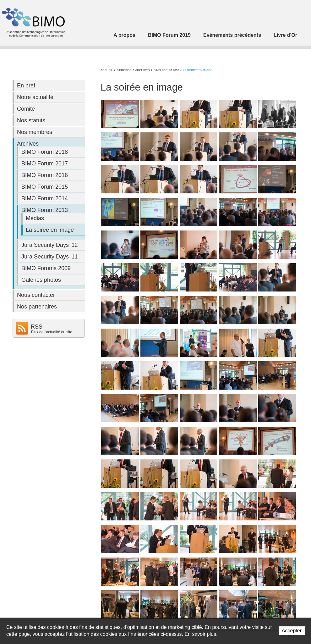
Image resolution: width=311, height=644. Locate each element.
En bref (26, 86)
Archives (142, 70)
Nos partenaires (37, 307)
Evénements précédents (232, 35)
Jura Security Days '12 (50, 245)
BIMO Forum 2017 (45, 164)
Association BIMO (33, 22)
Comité (26, 109)
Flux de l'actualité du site (52, 332)
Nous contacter (36, 295)
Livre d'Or (285, 35)
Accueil (107, 70)
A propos (124, 35)
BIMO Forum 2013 (166, 70)
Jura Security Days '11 (50, 257)
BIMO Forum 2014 (45, 198)
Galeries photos (41, 280)
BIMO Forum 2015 (45, 187)
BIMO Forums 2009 (46, 268)
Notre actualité (35, 97)
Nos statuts (31, 120)
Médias (35, 218)
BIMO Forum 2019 (169, 35)
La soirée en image (198, 70)
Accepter (292, 631)
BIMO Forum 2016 (45, 175)
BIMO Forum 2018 (45, 152)
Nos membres (35, 132)
